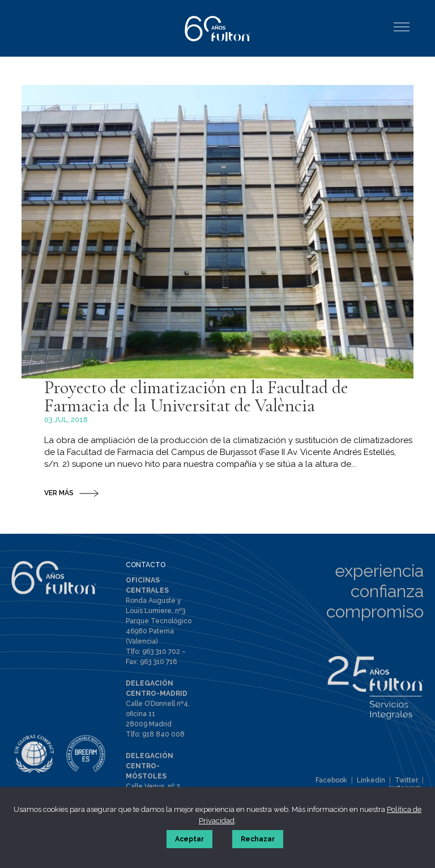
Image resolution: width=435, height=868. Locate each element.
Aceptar (189, 839)
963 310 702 (161, 652)
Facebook (331, 780)
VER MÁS (59, 493)
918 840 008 (163, 734)
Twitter (406, 780)
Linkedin (371, 780)
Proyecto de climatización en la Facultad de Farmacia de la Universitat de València (196, 396)
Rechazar (258, 839)
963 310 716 (158, 662)
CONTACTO (146, 565)
